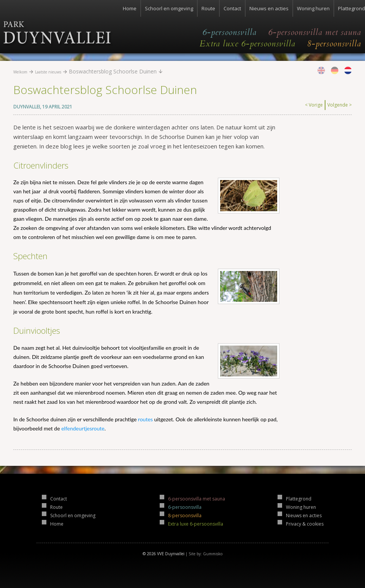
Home (130, 8)
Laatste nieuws (48, 72)
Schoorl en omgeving (169, 8)
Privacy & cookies (305, 524)
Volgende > (340, 105)
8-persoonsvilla (334, 44)
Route (208, 8)
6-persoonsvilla (229, 32)
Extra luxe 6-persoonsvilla (248, 44)
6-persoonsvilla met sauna (315, 32)
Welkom (20, 72)
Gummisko (213, 554)
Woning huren (313, 8)
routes (145, 419)
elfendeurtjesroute (83, 428)
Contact (232, 8)
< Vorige (314, 105)
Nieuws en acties (269, 8)
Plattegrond (352, 8)
